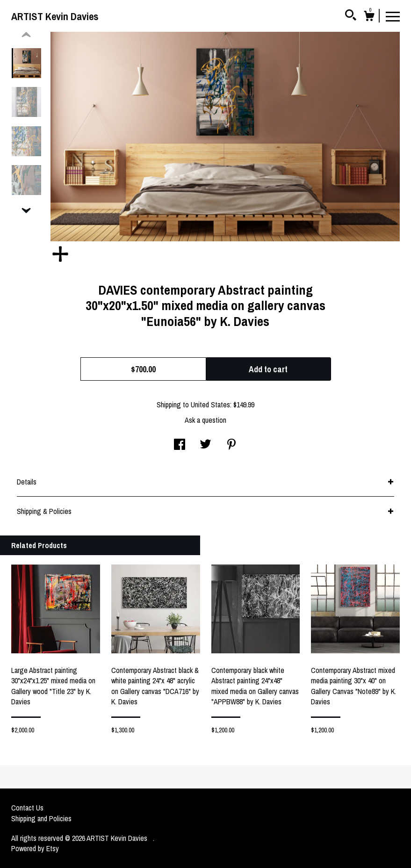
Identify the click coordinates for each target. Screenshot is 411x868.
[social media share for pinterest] (231, 445)
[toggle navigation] (393, 16)
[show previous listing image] (26, 35)
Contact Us (27, 808)
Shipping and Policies (41, 818)
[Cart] (369, 17)
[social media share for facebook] (180, 445)
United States (210, 405)
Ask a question (205, 420)
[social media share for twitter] (205, 445)
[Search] (351, 16)
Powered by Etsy (35, 848)
